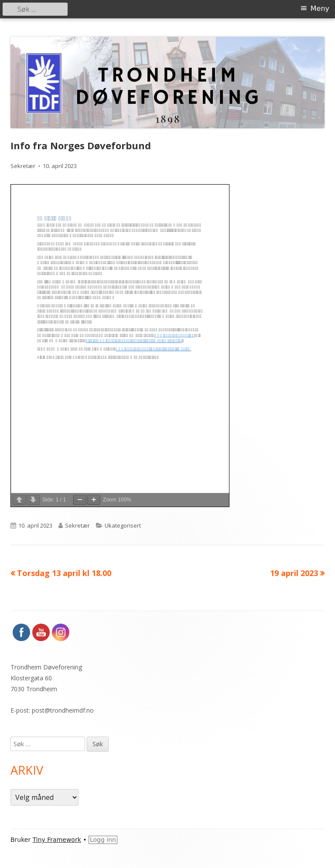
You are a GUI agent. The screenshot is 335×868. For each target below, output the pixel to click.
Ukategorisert (123, 525)
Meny (320, 9)
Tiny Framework (57, 840)
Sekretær (23, 166)
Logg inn (103, 840)
